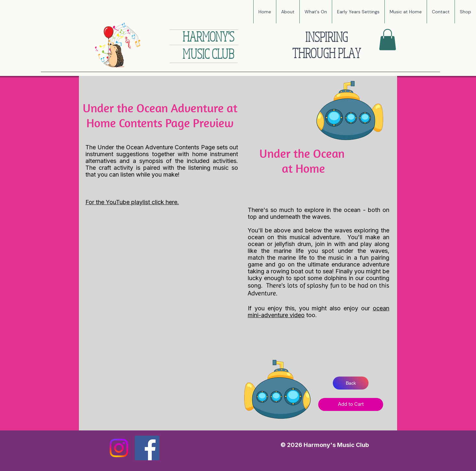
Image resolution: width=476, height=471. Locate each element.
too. (312, 315)
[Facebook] (147, 448)
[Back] (351, 383)
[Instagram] (119, 448)
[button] (316, 12)
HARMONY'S (208, 36)
